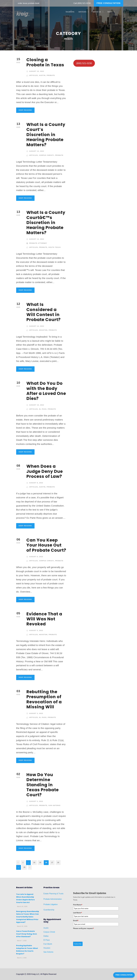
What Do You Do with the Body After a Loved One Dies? (46, 391)
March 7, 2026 (22, 941)
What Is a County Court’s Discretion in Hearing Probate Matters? (46, 135)
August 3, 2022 (36, 713)
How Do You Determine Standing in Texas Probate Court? (43, 785)
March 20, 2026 (22, 926)
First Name (78, 905)
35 (24, 867)
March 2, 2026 (22, 958)
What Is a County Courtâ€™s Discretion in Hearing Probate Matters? (46, 223)
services (82, 12)
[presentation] (90, 935)
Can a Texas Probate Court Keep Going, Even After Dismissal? (27, 934)
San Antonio (54, 805)
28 (58, 862)
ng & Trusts (59, 894)
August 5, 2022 (36, 631)
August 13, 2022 (37, 151)
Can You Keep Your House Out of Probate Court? (46, 545)
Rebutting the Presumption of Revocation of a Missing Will (44, 699)
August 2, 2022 (36, 801)
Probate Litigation (51, 904)
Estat (46, 894)
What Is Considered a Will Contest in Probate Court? (44, 312)
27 (52, 862)
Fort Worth (48, 944)
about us (97, 12)
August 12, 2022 (37, 326)
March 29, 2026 (22, 906)
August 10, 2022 (37, 405)
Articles (34, 75)
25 (40, 862)
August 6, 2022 (36, 557)
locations (70, 12)
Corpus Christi (47, 155)
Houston (43, 330)
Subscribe (78, 944)
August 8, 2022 (36, 483)
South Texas (55, 247)
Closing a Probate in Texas (45, 62)
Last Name (77, 913)
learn (110, 12)
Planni (51, 894)
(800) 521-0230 (84, 3)
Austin (42, 75)
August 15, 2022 (37, 71)
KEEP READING (25, 110)
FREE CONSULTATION (109, 3)
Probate (51, 75)
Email (76, 920)
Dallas (46, 936)
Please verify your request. (83, 928)
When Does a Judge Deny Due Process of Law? (45, 471)
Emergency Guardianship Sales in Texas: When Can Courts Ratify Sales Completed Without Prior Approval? (28, 917)
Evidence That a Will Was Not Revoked (44, 619)
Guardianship (49, 910)
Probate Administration (53, 899)
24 (34, 862)
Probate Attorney (38, 243)
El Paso (43, 409)
